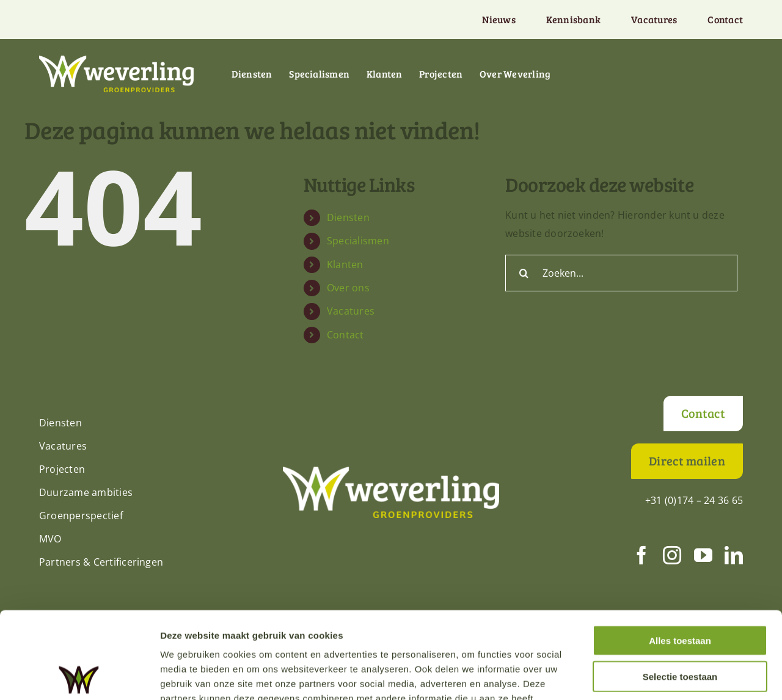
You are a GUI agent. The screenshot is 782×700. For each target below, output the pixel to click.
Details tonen (660, 676)
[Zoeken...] (621, 273)
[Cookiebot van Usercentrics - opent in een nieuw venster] (79, 676)
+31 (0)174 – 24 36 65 (694, 500)
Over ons (348, 288)
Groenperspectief (81, 516)
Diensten (348, 217)
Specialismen (358, 241)
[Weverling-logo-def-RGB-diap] (117, 60)
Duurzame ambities (86, 492)
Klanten (345, 264)
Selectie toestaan (680, 590)
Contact (345, 335)
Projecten (62, 469)
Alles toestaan (680, 554)
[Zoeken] (524, 273)
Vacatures (351, 311)
